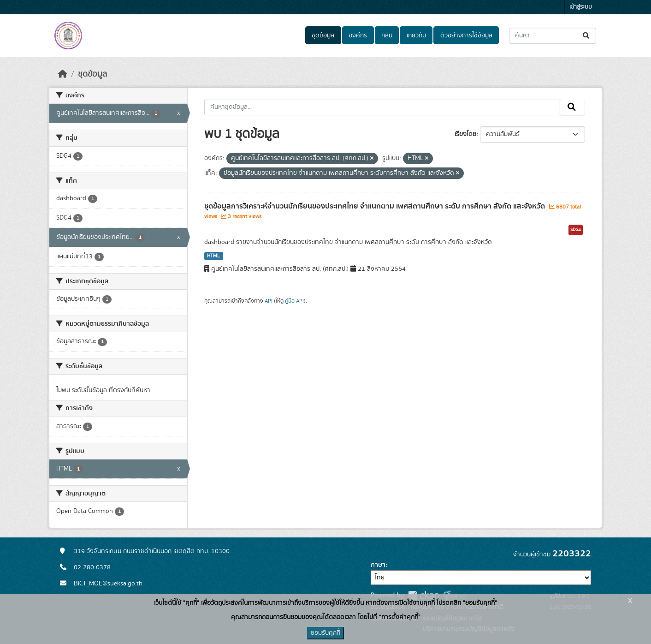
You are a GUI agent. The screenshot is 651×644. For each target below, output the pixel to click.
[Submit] (587, 36)
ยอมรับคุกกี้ (325, 633)
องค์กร (358, 36)
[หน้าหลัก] (63, 74)
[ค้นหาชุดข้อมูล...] (553, 36)
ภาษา (378, 565)
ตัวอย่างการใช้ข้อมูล (466, 36)
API (269, 301)
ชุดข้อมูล (323, 36)
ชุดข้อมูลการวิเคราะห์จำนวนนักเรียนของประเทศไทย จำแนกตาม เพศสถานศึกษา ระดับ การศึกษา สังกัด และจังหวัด (376, 206)
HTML (213, 256)
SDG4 (576, 230)
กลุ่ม (387, 36)
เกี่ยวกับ (416, 36)
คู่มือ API (294, 301)
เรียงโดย (465, 134)
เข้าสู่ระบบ (581, 7)
